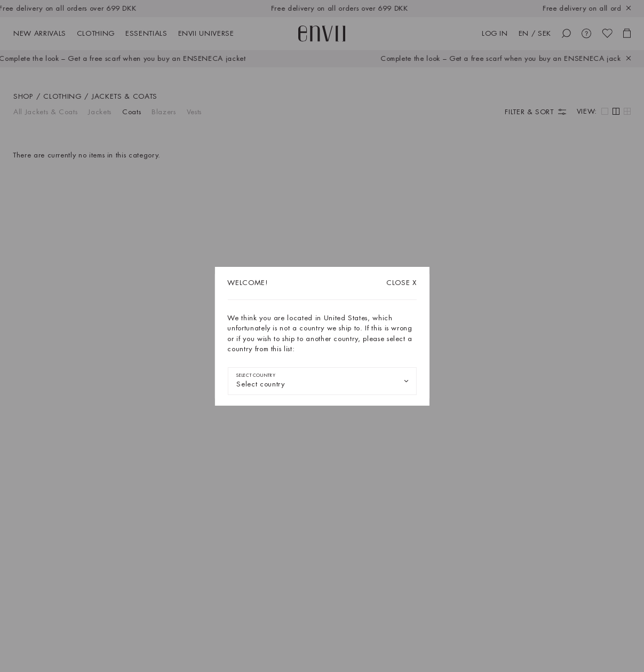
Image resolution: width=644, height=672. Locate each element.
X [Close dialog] (401, 283)
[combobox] (322, 381)
